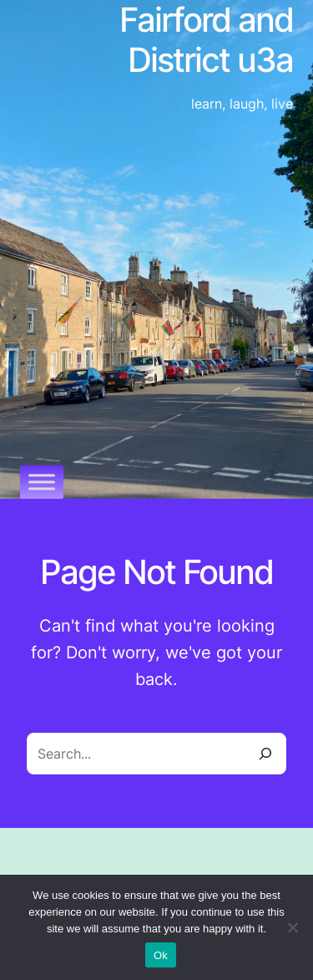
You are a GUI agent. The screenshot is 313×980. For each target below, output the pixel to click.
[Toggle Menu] (42, 482)
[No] (292, 927)
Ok (161, 955)
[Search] (265, 754)
